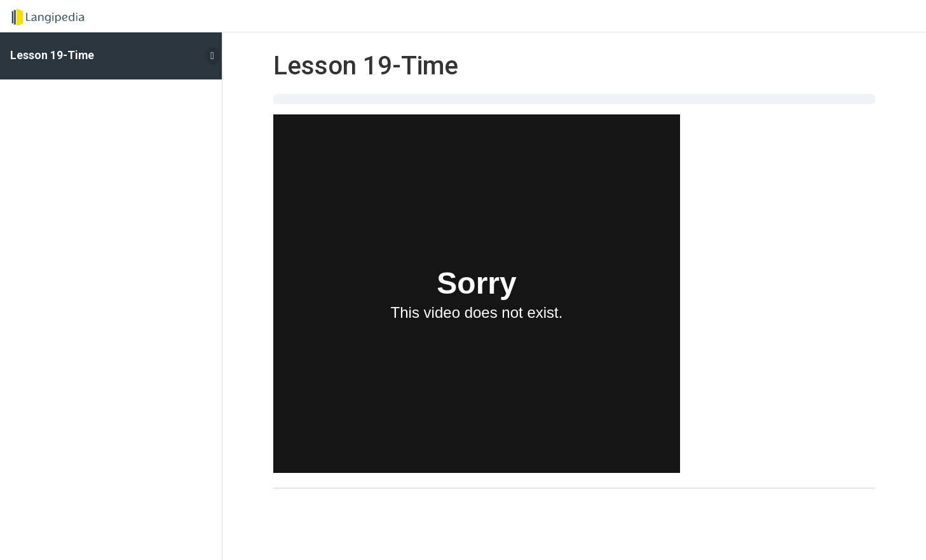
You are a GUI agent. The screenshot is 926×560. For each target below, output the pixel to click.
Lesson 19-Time (52, 55)
